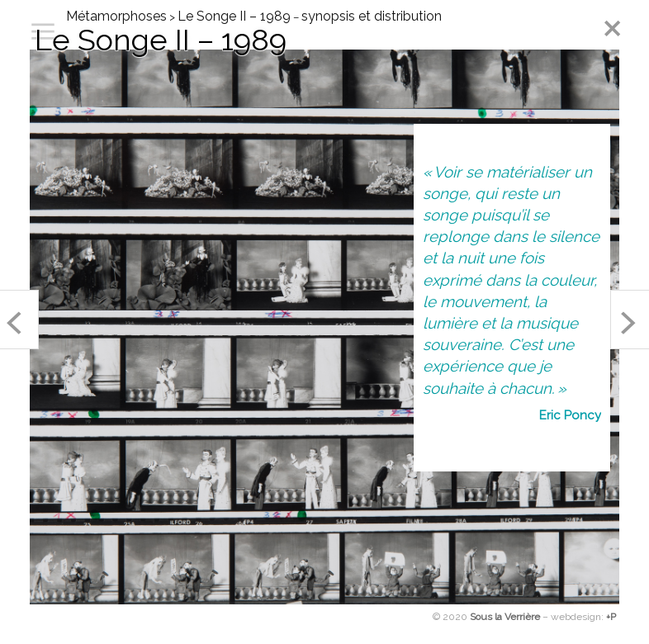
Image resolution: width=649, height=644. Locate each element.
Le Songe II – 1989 (234, 16)
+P (611, 617)
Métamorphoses (116, 16)
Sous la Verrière (505, 617)
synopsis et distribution (372, 16)
